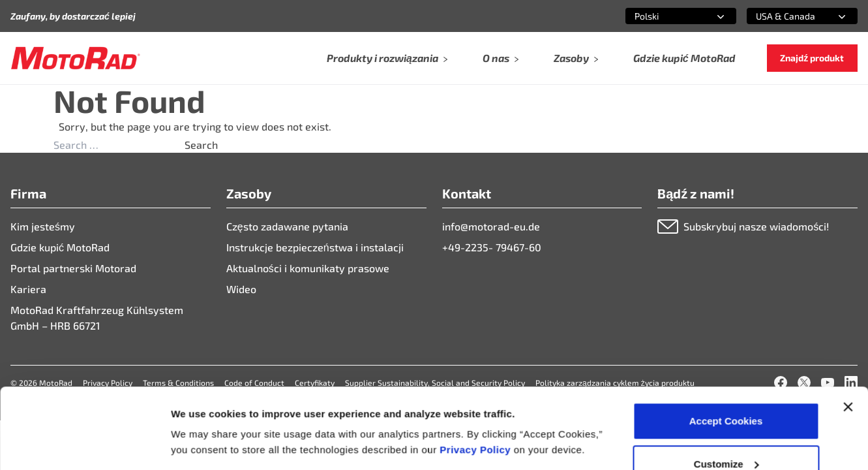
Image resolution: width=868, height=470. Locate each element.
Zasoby (576, 58)
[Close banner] (848, 336)
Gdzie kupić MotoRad (684, 58)
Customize (726, 393)
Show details (201, 414)
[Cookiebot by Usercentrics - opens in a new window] (84, 445)
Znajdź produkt (812, 58)
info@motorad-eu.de (491, 226)
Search (201, 145)
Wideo (241, 289)
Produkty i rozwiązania (388, 58)
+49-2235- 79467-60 (492, 247)
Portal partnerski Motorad (73, 268)
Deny (726, 435)
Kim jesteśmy (43, 226)
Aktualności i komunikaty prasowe (308, 268)
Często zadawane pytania (287, 226)
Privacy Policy (476, 378)
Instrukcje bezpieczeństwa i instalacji (315, 247)
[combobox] (665, 16)
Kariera (28, 289)
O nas (501, 58)
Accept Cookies (726, 350)
